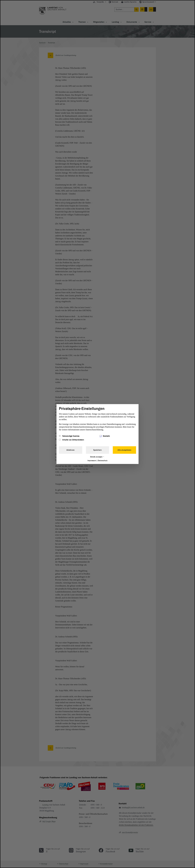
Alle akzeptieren (124, 450)
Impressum (92, 461)
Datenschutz (103, 461)
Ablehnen (71, 450)
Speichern (97, 450)
